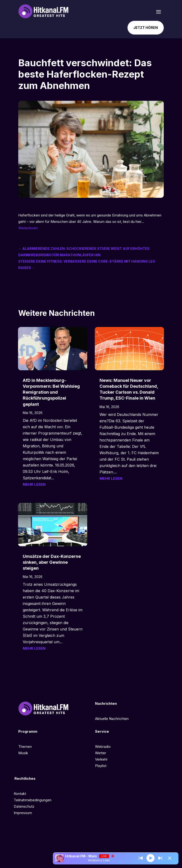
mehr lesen (34, 484)
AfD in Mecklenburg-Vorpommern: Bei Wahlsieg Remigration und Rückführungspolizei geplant (51, 392)
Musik (23, 753)
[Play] (150, 858)
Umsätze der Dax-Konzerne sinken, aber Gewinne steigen (52, 562)
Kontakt (20, 794)
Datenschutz (24, 806)
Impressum (23, 813)
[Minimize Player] (170, 858)
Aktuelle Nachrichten (112, 719)
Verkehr (101, 759)
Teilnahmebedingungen (33, 800)
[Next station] (141, 858)
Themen (25, 747)
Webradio (103, 747)
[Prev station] (160, 858)
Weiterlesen (28, 228)
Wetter (101, 753)
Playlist (101, 766)
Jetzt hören (146, 28)
